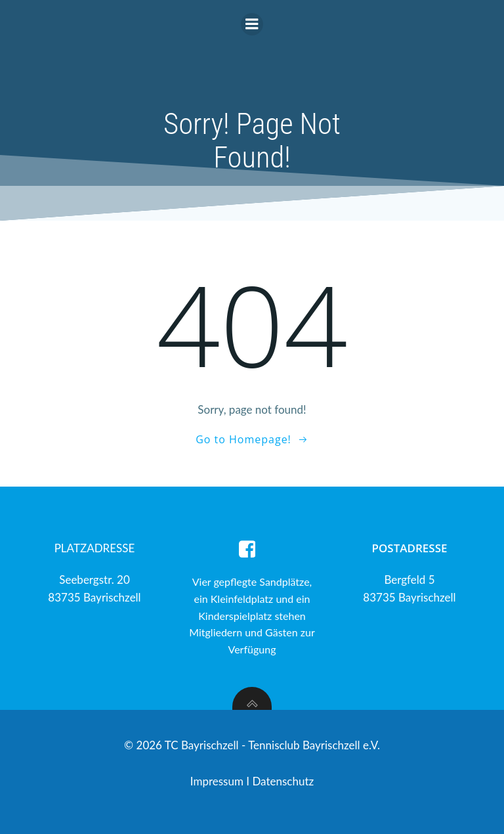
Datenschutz (283, 781)
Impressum (219, 781)
